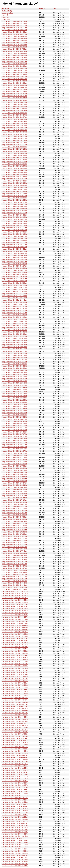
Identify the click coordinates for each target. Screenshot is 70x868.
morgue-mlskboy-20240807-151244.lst (14, 158)
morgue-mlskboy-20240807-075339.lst (14, 145)
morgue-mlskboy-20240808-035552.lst (14, 260)
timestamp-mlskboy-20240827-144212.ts (15, 740)
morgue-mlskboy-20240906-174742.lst (14, 549)
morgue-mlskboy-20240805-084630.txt (14, 79)
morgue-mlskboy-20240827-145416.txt (14, 326)
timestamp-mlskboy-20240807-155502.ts (15, 679)
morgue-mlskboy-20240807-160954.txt (14, 211)
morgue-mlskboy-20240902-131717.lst (14, 434)
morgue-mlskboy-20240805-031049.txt (14, 41)
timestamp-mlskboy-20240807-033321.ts (15, 643)
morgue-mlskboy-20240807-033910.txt (14, 138)
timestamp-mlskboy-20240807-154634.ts (15, 672)
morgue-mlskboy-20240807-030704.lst (14, 98)
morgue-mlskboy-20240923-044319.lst (14, 587)
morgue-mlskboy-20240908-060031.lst (14, 553)
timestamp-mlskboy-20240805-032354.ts (15, 608)
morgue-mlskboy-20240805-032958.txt (14, 62)
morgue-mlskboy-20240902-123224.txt (14, 389)
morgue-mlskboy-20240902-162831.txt (14, 487)
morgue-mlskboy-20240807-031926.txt (14, 113)
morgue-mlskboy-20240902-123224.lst (14, 387)
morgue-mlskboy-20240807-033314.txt (14, 121)
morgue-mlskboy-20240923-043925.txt (14, 581)
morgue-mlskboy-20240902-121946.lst (14, 383)
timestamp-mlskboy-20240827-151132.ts (15, 745)
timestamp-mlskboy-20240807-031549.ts (15, 636)
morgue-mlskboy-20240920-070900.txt (14, 564)
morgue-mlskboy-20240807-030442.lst (14, 94)
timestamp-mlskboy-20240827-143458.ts (15, 736)
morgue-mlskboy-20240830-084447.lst (14, 349)
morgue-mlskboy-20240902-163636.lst (14, 494)
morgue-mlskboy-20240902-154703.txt (14, 466)
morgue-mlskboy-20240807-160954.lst (14, 209)
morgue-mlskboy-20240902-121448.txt (14, 381)
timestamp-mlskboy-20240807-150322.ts (15, 657)
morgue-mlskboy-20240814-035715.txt (14, 287)
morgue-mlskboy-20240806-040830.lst (14, 81)
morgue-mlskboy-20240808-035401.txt (14, 257)
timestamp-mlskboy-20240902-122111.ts (15, 770)
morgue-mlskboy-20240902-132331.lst (14, 438)
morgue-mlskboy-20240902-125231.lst (14, 404)
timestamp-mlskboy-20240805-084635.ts (15, 621)
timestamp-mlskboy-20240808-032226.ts (15, 698)
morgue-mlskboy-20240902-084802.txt (14, 372)
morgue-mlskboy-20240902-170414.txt (14, 500)
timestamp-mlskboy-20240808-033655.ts (15, 706)
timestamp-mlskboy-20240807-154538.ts (15, 670)
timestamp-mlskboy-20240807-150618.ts (15, 660)
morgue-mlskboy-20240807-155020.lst (14, 183)
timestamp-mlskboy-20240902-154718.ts (15, 806)
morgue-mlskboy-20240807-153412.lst (14, 170)
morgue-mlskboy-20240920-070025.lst (14, 557)
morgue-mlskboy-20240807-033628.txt (14, 130)
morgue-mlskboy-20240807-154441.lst (14, 175)
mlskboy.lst (5, 15)
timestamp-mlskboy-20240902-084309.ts (15, 762)
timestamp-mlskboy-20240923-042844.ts (15, 857)
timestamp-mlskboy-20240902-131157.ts (15, 785)
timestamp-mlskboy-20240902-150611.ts (15, 802)
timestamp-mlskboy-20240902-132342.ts (15, 794)
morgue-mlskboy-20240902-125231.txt (14, 406)
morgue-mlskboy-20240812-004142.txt (14, 279)
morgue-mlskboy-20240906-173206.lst (14, 532)
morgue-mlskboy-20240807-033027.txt (14, 117)
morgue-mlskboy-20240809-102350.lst (14, 268)
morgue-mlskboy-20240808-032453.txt (14, 241)
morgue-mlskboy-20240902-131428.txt (14, 432)
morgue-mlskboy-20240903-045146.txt (14, 526)
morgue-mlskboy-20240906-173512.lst (14, 536)
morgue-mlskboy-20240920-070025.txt (14, 560)
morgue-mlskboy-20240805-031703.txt (14, 49)
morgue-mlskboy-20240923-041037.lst (14, 566)
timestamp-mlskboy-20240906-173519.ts (15, 843)
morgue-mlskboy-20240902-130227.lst (14, 413)
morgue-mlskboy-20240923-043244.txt (14, 572)
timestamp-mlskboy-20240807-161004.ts (15, 687)
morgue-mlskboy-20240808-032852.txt (14, 249)
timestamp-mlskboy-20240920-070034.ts (15, 853)
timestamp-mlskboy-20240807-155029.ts (15, 674)
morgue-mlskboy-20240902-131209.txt (14, 428)
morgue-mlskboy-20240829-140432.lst (14, 336)
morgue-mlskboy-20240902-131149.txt (14, 423)
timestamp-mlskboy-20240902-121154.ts (15, 766)
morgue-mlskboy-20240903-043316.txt (14, 509)
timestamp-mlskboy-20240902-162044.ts (15, 815)
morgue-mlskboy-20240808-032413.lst (14, 234)
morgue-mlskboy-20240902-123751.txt (14, 398)
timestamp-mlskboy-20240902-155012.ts (15, 809)
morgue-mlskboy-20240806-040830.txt (14, 83)
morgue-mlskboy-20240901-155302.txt (14, 364)
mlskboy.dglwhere (8, 13)
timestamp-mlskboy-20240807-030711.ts (15, 632)
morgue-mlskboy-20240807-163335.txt (14, 232)
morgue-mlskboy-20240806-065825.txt (14, 87)
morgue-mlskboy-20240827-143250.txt (14, 309)
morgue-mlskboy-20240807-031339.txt (14, 104)
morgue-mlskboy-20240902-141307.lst (14, 455)
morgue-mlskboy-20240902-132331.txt (14, 441)
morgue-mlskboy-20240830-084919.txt (14, 360)
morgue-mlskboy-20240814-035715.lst (14, 285)
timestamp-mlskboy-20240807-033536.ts (15, 645)
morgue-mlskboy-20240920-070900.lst (14, 562)
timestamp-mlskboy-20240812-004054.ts (15, 717)
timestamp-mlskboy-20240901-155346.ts (15, 760)
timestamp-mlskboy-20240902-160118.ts (15, 811)
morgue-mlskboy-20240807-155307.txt (14, 189)
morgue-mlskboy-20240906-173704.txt (14, 543)
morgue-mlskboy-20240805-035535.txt (14, 70)
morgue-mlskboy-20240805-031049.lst (14, 38)
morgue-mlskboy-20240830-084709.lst (14, 353)
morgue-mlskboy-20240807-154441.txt (14, 177)
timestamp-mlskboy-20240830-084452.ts (15, 753)
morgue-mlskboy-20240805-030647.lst (14, 34)
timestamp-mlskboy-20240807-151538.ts (15, 662)
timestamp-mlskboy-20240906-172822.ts (15, 838)
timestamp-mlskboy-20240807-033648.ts (15, 647)
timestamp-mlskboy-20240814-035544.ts (15, 721)
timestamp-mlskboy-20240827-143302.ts (15, 734)
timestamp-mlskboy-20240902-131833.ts (15, 791)
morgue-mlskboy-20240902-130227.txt (14, 415)
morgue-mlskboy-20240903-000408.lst (14, 502)
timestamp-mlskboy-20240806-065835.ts (15, 626)
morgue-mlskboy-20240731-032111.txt (14, 24)
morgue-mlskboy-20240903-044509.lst (14, 515)
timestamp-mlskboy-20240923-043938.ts (15, 864)
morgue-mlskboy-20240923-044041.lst (14, 583)
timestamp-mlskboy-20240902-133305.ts (15, 796)
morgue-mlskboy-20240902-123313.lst (14, 392)
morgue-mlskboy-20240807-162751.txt (14, 223)
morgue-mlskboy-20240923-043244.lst (14, 570)
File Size (42, 8)
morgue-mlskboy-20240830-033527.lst (14, 341)
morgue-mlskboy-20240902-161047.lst (14, 477)
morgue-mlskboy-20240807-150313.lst (14, 149)
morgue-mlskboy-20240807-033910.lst (14, 136)
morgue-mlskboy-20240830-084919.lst (14, 357)
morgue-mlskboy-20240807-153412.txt (14, 172)
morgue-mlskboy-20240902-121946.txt (14, 385)
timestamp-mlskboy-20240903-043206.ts (15, 825)
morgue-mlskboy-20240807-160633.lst (14, 204)
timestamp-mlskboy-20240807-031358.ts (15, 634)
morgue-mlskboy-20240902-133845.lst (14, 447)
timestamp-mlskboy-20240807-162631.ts (15, 692)
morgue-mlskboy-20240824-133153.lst (14, 302)
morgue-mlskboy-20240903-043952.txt (14, 513)
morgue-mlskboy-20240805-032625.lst (14, 55)
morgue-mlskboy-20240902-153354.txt (14, 462)
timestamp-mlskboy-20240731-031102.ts (15, 592)
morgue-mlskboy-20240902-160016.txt (14, 475)
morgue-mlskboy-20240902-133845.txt (14, 449)
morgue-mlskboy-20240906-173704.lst (14, 540)
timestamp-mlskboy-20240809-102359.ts (15, 715)
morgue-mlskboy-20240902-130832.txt (14, 419)
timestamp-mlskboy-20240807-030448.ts (15, 630)
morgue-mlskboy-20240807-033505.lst (14, 124)
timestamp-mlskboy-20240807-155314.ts (15, 677)
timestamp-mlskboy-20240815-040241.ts (15, 726)
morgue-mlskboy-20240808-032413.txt (14, 236)
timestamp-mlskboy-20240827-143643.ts (15, 738)
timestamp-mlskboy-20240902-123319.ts (15, 774)
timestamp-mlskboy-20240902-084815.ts (15, 764)
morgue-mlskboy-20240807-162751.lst (14, 221)
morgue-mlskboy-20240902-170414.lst (14, 498)
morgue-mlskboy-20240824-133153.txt (14, 304)
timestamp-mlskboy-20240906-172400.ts (15, 836)
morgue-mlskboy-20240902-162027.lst (14, 481)
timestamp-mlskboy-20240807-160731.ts (15, 685)
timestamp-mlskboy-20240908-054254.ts (15, 849)
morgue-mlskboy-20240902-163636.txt (14, 496)
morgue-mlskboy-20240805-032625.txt (14, 58)
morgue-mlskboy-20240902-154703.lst (14, 464)
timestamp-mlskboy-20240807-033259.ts (15, 640)
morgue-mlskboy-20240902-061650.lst (14, 366)
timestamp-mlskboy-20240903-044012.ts (15, 830)
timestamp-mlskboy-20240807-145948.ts (15, 655)
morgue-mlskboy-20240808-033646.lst (14, 251)
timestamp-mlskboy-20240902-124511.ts (15, 779)
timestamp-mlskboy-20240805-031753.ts (15, 606)
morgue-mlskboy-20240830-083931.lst (14, 345)
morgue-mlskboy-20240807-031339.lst (14, 102)
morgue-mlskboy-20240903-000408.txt (14, 504)
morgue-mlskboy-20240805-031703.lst (14, 47)
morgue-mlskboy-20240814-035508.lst (14, 281)
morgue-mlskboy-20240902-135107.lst (14, 451)
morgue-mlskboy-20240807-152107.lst (14, 162)
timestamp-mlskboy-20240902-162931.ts (15, 817)
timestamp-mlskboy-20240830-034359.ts (15, 751)
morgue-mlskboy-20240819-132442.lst (14, 298)
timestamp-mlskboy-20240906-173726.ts (15, 845)
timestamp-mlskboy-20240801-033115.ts (15, 596)
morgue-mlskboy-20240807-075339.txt (14, 147)
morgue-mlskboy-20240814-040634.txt (14, 292)
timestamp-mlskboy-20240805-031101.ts (15, 602)
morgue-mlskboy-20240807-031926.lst (14, 111)
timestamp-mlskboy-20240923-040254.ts (15, 855)
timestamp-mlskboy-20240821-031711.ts (15, 730)
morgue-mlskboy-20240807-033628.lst (14, 128)
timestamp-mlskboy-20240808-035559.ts (15, 711)
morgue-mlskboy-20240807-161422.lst (14, 213)
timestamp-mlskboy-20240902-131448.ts (15, 789)
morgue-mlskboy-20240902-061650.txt (14, 368)
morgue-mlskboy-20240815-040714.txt (14, 296)
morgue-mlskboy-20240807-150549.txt (14, 155)
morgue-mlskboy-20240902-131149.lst (14, 421)
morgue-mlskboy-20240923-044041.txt (14, 585)
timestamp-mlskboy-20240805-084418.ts (15, 619)
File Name (5, 8)
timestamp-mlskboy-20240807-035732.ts (15, 651)
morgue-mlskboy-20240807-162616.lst (14, 217)
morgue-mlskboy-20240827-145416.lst (14, 323)
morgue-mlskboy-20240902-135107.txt (14, 453)
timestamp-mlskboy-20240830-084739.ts (15, 755)
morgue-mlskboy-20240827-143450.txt (14, 313)
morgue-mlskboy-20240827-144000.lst (14, 319)
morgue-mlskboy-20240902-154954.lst (14, 468)
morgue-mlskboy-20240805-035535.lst (14, 68)
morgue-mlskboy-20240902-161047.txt (14, 479)
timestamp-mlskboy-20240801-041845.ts (15, 598)
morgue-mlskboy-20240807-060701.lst (14, 141)
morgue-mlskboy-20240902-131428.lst (14, 430)
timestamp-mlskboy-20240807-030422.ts (15, 628)
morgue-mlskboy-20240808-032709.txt (14, 245)
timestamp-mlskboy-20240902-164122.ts (15, 821)
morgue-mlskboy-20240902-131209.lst (14, 426)
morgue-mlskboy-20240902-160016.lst (14, 472)
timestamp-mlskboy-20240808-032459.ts (15, 700)
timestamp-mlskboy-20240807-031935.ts (15, 638)
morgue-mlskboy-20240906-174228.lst (14, 545)
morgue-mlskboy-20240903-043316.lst (14, 506)
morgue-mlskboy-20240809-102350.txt (14, 270)
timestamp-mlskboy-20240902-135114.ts (15, 800)
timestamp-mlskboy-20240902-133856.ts (15, 798)
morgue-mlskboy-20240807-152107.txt (14, 164)
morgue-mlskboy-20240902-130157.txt (14, 411)
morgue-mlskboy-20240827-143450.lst (14, 311)
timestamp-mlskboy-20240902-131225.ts (15, 787)
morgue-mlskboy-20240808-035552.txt (14, 262)
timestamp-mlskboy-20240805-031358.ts (15, 604)
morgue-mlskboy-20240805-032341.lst (14, 51)
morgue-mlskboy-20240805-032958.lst (14, 60)
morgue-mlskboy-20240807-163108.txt (14, 228)
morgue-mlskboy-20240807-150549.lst (14, 153)
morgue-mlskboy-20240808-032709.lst (14, 243)
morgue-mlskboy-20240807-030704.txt (14, 100)
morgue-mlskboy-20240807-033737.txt (14, 134)
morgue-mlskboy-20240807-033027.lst (14, 115)
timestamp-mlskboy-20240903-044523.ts (15, 832)
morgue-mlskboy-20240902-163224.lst (14, 489)
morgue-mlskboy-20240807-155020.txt (14, 185)
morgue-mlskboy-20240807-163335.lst (14, 230)
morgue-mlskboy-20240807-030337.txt (14, 92)
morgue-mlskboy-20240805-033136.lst (14, 64)
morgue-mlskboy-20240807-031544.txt (14, 109)
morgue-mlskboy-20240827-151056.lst (14, 328)
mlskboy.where (7, 19)
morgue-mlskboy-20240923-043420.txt (14, 577)
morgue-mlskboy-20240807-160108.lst (14, 200)
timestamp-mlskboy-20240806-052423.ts (15, 623)
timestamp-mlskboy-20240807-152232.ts (15, 664)
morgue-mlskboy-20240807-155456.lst (14, 192)
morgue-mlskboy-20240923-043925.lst (14, 579)
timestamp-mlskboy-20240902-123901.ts (15, 777)
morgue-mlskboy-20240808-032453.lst (14, 238)
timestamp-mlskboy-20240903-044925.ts (15, 834)
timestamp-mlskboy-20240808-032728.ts (15, 702)
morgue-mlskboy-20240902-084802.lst (14, 370)
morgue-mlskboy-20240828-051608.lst (14, 332)
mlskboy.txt (5, 17)
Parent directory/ (7, 11)
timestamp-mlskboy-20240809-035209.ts (15, 713)
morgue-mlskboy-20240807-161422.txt (14, 215)
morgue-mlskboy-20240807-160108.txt (14, 202)
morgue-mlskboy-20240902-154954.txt (14, 470)
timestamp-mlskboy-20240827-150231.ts (15, 743)
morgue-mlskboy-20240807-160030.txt (14, 198)
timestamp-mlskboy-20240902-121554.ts (15, 768)
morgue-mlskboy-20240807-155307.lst (14, 187)
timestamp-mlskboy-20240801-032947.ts (15, 594)
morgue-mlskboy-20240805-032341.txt (14, 53)
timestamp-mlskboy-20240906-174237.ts (15, 847)
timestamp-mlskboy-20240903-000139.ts (15, 823)
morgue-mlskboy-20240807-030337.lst (14, 89)
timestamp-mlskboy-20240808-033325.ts (15, 704)
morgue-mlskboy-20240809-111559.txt (14, 275)
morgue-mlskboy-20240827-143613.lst (14, 315)
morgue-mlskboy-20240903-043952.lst (14, 511)
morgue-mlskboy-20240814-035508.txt (14, 283)
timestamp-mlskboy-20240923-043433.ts (15, 862)
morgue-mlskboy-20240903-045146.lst (14, 523)
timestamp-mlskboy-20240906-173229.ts (15, 840)
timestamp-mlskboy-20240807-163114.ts (15, 696)
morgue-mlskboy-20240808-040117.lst (14, 264)
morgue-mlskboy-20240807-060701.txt (14, 143)
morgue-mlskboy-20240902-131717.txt (14, 436)
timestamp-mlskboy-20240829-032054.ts (15, 747)
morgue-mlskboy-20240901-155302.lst (14, 362)
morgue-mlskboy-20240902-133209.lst (14, 443)
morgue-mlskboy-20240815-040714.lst (14, 294)
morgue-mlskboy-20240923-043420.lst (14, 574)
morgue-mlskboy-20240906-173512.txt (14, 538)
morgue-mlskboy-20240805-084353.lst (14, 72)
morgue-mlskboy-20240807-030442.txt (14, 96)
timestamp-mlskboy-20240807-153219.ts (15, 666)
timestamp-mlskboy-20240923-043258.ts (15, 860)
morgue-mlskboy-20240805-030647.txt (14, 36)
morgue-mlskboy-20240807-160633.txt (14, 206)
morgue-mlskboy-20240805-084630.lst (14, 77)
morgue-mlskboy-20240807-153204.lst (14, 166)
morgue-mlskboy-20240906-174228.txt (14, 547)
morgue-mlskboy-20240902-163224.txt (14, 492)
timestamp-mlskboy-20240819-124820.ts (15, 728)
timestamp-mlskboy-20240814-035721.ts (15, 723)
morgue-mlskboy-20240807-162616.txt (14, 219)
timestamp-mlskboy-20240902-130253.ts (15, 783)
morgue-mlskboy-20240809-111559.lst (14, 272)
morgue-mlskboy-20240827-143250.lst (14, 306)
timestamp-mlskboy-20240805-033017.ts (15, 613)
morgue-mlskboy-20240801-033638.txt (14, 32)
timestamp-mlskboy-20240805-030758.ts (15, 600)
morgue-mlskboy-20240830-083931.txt (14, 347)
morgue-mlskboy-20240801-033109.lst (14, 26)
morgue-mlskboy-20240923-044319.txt (14, 589)
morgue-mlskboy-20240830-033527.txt (14, 343)
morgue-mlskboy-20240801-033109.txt (14, 28)
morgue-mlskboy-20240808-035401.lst (14, 255)
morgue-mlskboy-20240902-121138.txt (14, 377)
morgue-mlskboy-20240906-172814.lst (14, 528)
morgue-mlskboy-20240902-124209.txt (14, 402)
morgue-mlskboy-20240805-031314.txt (14, 45)
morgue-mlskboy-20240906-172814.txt (14, 530)
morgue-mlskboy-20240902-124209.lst (14, 400)
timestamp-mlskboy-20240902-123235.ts (15, 772)
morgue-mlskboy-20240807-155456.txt (14, 194)
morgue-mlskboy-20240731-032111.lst (14, 21)
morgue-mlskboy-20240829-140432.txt (14, 338)
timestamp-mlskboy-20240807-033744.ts (15, 649)
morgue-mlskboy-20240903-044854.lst (14, 519)
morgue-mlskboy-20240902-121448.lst (14, 379)
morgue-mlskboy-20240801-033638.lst (14, 30)
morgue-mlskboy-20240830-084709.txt (14, 355)
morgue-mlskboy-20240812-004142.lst (14, 277)
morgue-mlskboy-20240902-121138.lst (14, 375)
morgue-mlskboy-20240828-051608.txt (14, 334)
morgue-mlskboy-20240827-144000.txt (14, 321)
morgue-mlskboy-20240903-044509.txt (14, 517)
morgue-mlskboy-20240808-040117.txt (14, 266)
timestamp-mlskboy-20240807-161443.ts (15, 689)
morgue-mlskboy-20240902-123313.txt (14, 394)
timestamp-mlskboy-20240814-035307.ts (15, 719)
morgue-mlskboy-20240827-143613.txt (14, 317)
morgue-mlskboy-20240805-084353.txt (14, 75)
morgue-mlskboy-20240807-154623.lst (14, 179)
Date (54, 8)
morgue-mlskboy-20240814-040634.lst (14, 289)
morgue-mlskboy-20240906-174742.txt (14, 551)
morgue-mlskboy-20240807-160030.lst (14, 196)
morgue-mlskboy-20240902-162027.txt (14, 483)
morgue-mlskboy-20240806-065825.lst (14, 85)
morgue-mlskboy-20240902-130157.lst (14, 409)
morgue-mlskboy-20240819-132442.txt (14, 300)
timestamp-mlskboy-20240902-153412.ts (15, 804)
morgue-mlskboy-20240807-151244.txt (14, 160)
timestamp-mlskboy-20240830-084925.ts (15, 757)
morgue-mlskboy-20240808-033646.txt (14, 253)
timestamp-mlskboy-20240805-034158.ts (15, 615)
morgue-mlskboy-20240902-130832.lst (14, 417)
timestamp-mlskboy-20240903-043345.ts (15, 828)
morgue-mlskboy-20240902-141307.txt (14, 457)
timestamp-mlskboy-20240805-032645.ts (15, 611)
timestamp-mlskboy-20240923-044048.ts (15, 866)
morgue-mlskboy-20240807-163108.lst (14, 226)
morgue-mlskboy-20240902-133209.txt (14, 445)
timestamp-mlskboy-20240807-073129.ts (15, 653)
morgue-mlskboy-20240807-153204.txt (14, 168)
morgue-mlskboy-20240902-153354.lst (14, 460)
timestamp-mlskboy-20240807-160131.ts (15, 683)
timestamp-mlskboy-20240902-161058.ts (15, 813)
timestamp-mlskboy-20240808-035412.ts (15, 709)
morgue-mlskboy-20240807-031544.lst (14, 106)
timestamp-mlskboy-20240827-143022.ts (15, 732)
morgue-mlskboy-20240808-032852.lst (14, 247)
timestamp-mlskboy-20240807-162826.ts (15, 694)
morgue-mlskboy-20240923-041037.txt (14, 568)
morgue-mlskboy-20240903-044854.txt (14, 521)
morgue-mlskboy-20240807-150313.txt (14, 151)
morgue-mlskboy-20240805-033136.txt (14, 66)
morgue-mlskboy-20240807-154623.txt (14, 181)
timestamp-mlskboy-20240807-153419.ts (15, 668)
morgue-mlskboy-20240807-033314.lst (14, 119)
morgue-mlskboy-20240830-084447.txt (14, 351)
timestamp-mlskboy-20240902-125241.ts (15, 781)
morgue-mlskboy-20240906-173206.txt (14, 534)
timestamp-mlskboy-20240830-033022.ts (15, 749)
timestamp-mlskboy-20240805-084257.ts (15, 617)
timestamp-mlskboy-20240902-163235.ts (15, 819)
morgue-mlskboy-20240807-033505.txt (14, 126)
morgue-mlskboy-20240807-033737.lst (14, 132)
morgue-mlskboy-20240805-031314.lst (14, 43)
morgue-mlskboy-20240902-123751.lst (14, 396)
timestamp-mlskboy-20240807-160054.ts (15, 681)
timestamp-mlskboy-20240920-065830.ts (15, 851)
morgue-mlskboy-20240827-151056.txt (14, 330)
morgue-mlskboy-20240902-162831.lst (14, 485)
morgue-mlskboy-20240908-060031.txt (14, 555)
